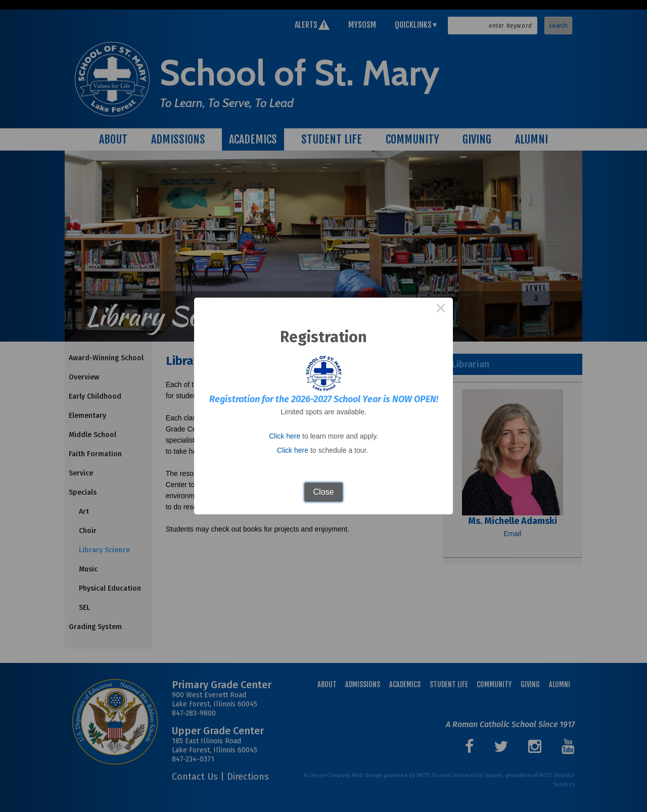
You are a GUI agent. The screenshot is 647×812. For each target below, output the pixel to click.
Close (324, 492)
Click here (285, 436)
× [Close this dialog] (441, 310)
